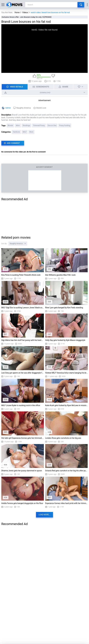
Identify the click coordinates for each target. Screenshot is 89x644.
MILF (25, 132)
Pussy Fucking (65, 126)
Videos (25, 12)
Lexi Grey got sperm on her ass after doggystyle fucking (23, 373)
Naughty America (24, 108)
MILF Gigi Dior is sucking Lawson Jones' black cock (23, 308)
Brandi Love (41, 108)
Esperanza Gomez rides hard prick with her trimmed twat (67, 503)
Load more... (45, 515)
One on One (52, 126)
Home (17, 12)
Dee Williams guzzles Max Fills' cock (60, 275)
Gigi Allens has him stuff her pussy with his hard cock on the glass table (23, 340)
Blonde (10, 126)
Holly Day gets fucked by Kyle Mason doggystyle (65, 340)
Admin (8, 108)
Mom (18, 126)
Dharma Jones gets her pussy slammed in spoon (22, 471)
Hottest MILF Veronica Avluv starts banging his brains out (67, 373)
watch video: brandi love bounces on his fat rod (50, 12)
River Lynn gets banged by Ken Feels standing (64, 308)
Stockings (26, 126)
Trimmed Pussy (39, 126)
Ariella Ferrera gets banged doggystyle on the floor (22, 503)
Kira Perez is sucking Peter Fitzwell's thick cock (21, 275)
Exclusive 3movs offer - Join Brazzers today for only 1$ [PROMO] (27, 17)
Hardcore (16, 132)
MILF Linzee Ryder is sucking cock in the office (21, 405)
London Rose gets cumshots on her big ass (63, 438)
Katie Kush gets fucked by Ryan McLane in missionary (67, 405)
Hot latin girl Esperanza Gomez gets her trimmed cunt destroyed (23, 438)
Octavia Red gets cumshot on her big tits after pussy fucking (67, 471)
